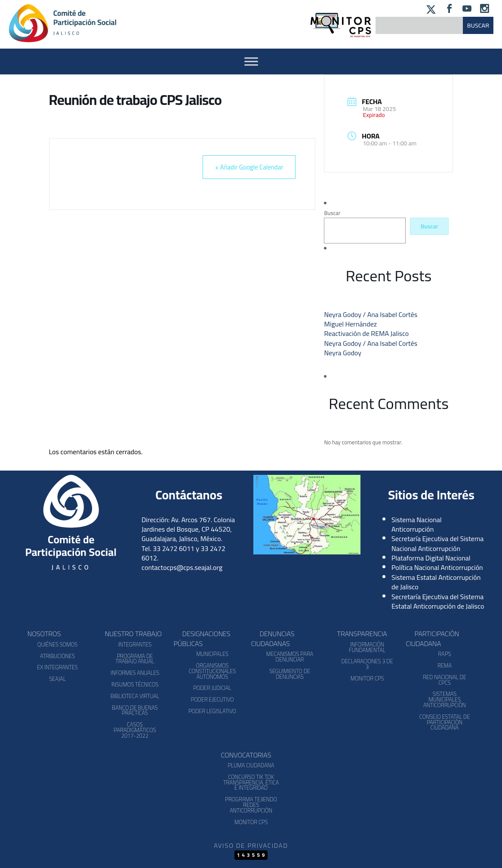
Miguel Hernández (350, 324)
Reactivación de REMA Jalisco (366, 333)
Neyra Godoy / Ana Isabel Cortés (371, 314)
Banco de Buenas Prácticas (135, 710)
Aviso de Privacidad (251, 845)
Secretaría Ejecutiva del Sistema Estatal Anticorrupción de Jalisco (438, 601)
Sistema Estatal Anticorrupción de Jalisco (436, 582)
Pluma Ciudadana (251, 765)
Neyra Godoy (342, 353)
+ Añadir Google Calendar (249, 167)
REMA (445, 665)
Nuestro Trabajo (133, 634)
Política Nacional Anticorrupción (437, 567)
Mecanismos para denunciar (290, 657)
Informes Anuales (135, 673)
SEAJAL (57, 679)
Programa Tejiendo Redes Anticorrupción (251, 805)
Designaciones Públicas (202, 638)
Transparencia (362, 634)
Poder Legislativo (212, 711)
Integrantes (135, 644)
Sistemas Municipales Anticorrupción (445, 699)
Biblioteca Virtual (135, 696)
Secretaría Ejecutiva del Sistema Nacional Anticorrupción (437, 543)
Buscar (332, 213)
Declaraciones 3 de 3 (367, 664)
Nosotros (44, 634)
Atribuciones (57, 656)
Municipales (212, 654)
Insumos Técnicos (135, 684)
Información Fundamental (367, 647)
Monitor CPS (367, 678)
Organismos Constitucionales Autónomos (213, 671)
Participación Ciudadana (433, 638)
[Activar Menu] (251, 61)
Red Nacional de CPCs (445, 680)
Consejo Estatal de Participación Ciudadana (445, 722)
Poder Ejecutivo (212, 699)
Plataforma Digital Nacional (431, 558)
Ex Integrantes (57, 667)
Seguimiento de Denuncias (290, 674)
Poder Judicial (212, 688)
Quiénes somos (57, 644)
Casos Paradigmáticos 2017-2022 (135, 730)
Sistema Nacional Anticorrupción (417, 524)
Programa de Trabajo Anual (135, 659)
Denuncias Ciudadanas (273, 638)
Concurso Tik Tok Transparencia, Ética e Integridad (251, 782)
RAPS (445, 654)
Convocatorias (246, 755)
